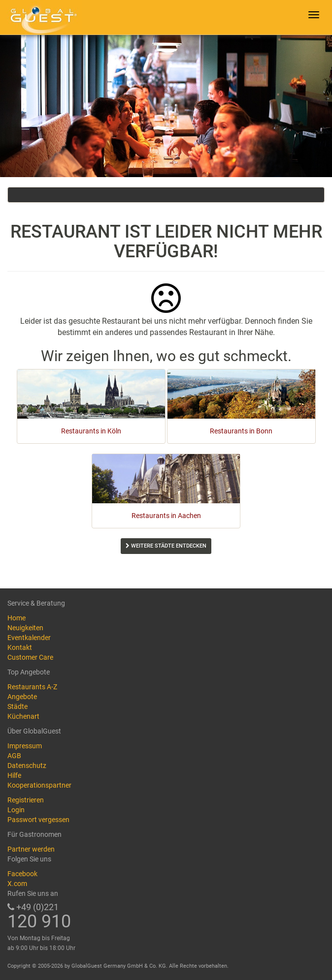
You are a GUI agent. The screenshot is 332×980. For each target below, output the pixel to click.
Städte (17, 706)
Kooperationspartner (39, 785)
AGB (14, 756)
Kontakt (20, 647)
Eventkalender (29, 638)
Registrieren (26, 800)
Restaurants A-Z (32, 687)
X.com (17, 884)
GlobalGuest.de (42, 17)
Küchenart (23, 716)
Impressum (25, 746)
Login (16, 810)
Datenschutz (27, 766)
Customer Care (30, 657)
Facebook (22, 874)
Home (17, 618)
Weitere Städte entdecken (166, 546)
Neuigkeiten (25, 628)
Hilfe (14, 775)
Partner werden (31, 849)
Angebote (22, 697)
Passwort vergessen (38, 820)
